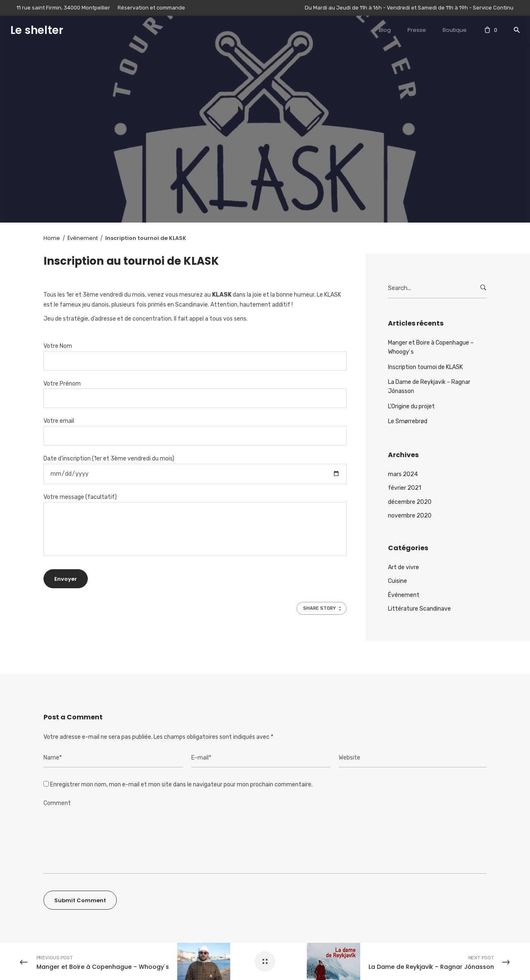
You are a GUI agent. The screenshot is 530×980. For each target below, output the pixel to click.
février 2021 (405, 488)
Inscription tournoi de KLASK (425, 367)
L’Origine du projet (411, 406)
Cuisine (397, 581)
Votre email (195, 428)
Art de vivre (404, 567)
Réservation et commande (151, 8)
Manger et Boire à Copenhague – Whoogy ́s (431, 347)
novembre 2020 (410, 516)
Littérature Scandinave (419, 609)
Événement (404, 595)
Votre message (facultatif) (195, 525)
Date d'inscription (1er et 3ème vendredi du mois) (195, 466)
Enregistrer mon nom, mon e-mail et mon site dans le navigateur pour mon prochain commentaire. (181, 785)
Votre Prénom (195, 391)
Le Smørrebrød (408, 421)
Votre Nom (195, 353)
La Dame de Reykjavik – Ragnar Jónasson (429, 387)
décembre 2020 (410, 502)
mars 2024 (403, 474)
